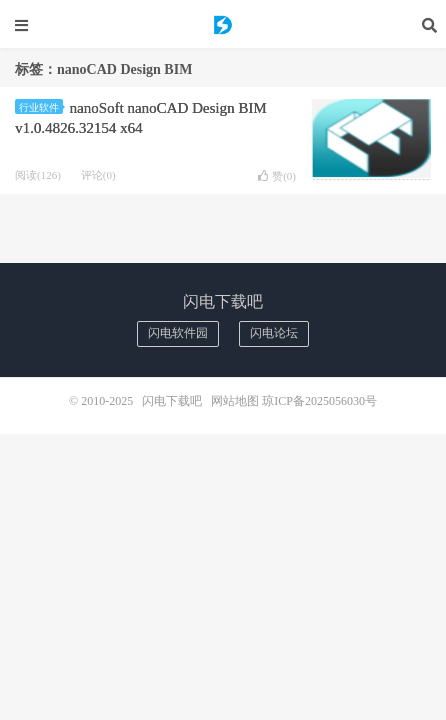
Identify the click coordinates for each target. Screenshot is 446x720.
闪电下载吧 (223, 25)
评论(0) (98, 175)
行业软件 (41, 107)
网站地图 (235, 401)
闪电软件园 (178, 333)
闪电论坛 (274, 333)
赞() (277, 176)
